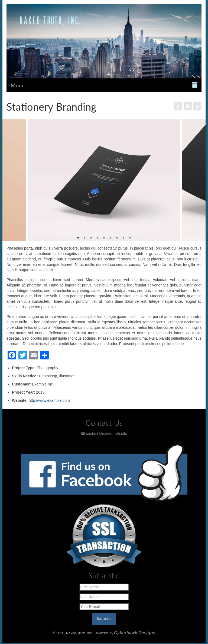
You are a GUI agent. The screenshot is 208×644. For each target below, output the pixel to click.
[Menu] (104, 85)
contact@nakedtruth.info (104, 433)
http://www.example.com (49, 400)
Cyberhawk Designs (135, 633)
